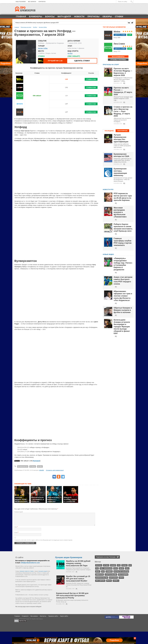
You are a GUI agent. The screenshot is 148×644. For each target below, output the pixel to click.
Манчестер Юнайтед (121, 574)
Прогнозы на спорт (111, 65)
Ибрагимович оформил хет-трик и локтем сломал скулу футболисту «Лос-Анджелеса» (123, 296)
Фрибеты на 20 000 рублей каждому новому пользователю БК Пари (78, 566)
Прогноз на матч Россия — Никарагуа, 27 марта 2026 (123, 91)
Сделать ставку (82, 61)
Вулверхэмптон (23, 466)
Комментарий (19, 512)
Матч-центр (64, 16)
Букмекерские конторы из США (121, 155)
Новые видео (108, 254)
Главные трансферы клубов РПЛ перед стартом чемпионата (123, 242)
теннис (124, 568)
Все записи (32, 2)
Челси (121, 580)
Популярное (122, 131)
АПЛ (119, 568)
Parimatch (36, 461)
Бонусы (50, 16)
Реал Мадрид (123, 577)
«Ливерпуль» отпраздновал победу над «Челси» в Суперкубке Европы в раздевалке (123, 264)
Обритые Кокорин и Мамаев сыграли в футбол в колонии (123, 310)
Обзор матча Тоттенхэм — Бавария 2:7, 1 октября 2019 (70, 499)
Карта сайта (64, 619)
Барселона (113, 580)
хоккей (113, 568)
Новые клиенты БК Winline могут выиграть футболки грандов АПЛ (37, 23)
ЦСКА (127, 571)
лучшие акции (43, 574)
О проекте (25, 619)
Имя (16, 529)
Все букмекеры (118, 57)
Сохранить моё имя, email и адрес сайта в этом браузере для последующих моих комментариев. (43, 542)
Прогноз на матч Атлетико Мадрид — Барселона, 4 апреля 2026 (123, 72)
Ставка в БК (91, 79)
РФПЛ (116, 571)
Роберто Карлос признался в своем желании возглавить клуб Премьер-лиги (123, 228)
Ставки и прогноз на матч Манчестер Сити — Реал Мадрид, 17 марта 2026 (123, 111)
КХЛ (130, 568)
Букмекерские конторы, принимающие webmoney (120, 172)
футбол (40, 466)
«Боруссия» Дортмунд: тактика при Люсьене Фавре (21, 499)
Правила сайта (53, 619)
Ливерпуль (99, 577)
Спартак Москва (111, 577)
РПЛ (97, 571)
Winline (117, 32)
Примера (109, 574)
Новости (79, 16)
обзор (121, 571)
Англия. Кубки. (43, 48)
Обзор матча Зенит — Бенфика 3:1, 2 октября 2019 (54, 499)
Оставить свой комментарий (55, 470)
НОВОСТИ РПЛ (108, 189)
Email (16, 535)
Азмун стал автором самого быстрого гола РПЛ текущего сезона (123, 280)
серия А (116, 583)
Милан (109, 583)
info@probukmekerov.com (30, 565)
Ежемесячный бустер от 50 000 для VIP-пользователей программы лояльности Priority (72, 598)
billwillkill (42, 470)
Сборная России (102, 580)
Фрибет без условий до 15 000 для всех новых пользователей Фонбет (78, 581)
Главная (21, 16)
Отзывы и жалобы (118, 60)
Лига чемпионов (106, 571)
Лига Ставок (119, 44)
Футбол (70, 53)
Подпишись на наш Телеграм (106, 559)
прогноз (99, 568)
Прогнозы (93, 16)
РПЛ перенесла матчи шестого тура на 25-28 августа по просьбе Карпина (123, 197)
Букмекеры (36, 16)
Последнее (109, 131)
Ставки (119, 16)
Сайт (130, 35)
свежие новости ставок (27, 574)
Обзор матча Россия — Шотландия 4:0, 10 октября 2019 (38, 499)
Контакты (42, 2)
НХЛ (103, 574)
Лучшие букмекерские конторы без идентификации (121, 138)
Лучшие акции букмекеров (69, 560)
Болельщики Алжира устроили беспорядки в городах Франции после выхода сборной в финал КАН (122, 327)
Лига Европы (100, 583)
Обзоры (107, 16)
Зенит (98, 574)
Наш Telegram (21, 2)
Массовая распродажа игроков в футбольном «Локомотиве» (120, 212)
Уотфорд (33, 466)
